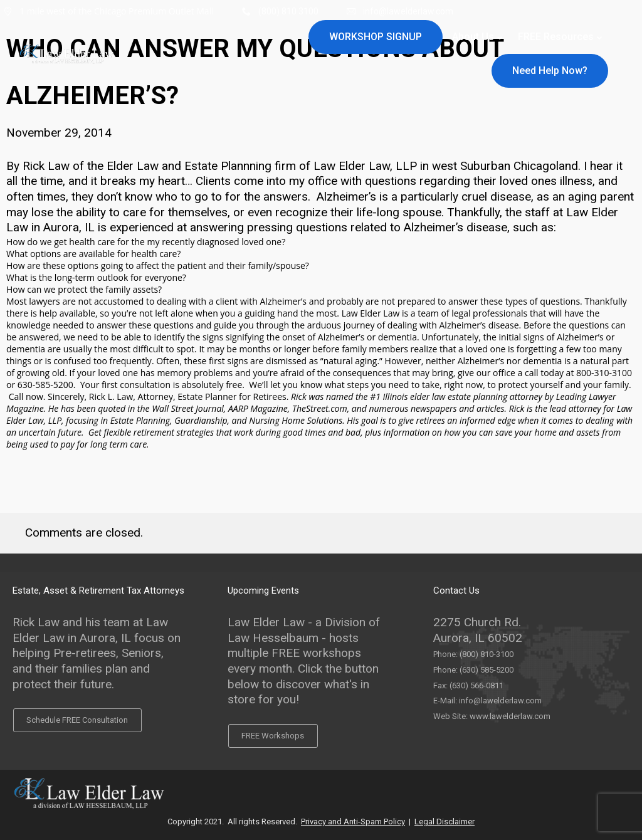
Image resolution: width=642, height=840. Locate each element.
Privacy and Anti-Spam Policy (353, 822)
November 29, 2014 (59, 133)
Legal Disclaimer (445, 822)
